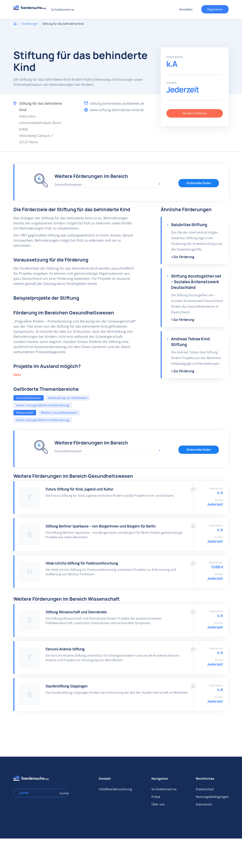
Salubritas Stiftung (189, 225)
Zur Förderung (184, 257)
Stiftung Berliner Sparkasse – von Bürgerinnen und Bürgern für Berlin (101, 526)
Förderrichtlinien (195, 113)
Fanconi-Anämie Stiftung (65, 649)
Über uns (158, 804)
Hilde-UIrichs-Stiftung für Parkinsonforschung (82, 563)
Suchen (62, 793)
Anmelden (186, 9)
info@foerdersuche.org (115, 789)
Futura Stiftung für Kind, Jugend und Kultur (79, 489)
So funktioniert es (63, 9)
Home (15, 24)
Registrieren (215, 9)
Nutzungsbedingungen (212, 797)
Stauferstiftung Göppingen (67, 686)
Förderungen (30, 24)
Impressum (204, 804)
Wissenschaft (25, 413)
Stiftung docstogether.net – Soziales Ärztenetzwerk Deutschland (196, 282)
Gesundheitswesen (29, 398)
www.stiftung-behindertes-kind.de (117, 110)
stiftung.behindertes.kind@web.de (117, 103)
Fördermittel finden (199, 183)
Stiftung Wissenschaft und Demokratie (76, 612)
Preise (156, 797)
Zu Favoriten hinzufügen (193, 489)
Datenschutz (205, 789)
